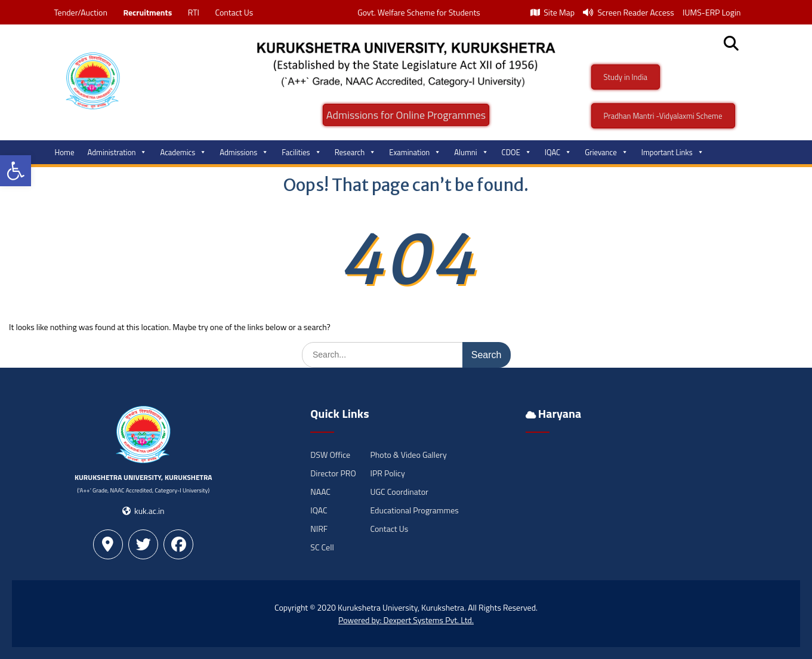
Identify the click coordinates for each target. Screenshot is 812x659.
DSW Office (330, 455)
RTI (194, 12)
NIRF (319, 529)
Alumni (471, 152)
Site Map (552, 12)
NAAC (320, 492)
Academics (183, 152)
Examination (415, 152)
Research (356, 152)
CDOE (517, 152)
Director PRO (333, 473)
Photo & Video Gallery (408, 455)
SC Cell (322, 547)
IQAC (558, 152)
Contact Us (234, 12)
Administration (118, 152)
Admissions (244, 152)
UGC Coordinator (399, 492)
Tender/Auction (81, 12)
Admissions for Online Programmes (406, 115)
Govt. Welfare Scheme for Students (419, 12)
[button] (16, 171)
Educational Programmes (414, 510)
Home (65, 152)
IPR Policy (387, 473)
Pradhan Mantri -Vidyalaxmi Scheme (663, 116)
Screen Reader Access (629, 12)
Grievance (606, 152)
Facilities (301, 152)
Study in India (626, 77)
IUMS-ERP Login (712, 12)
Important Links (673, 152)
